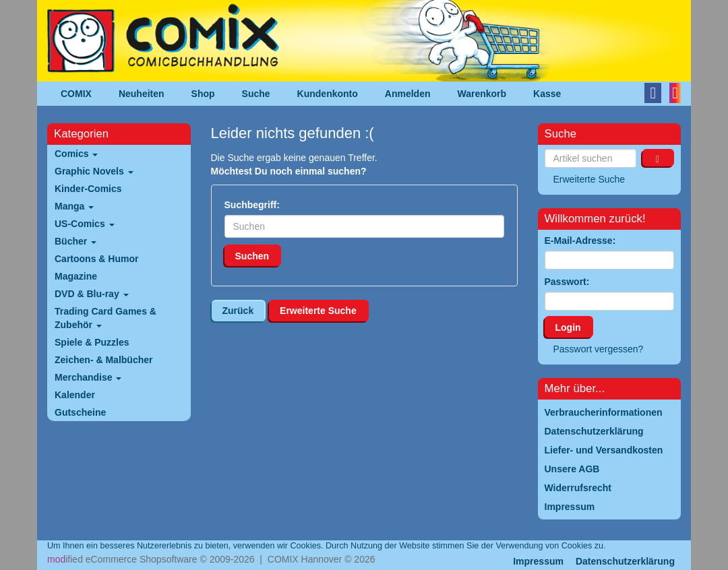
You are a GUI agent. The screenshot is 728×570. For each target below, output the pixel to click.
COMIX (76, 94)
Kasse (547, 94)
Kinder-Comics (88, 189)
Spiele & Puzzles (92, 342)
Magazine (76, 276)
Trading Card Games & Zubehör (105, 318)
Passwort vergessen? (599, 349)
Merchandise (88, 377)
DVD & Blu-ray (92, 294)
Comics (76, 154)
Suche (256, 94)
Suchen (252, 256)
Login (568, 327)
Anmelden (408, 94)
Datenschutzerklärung (625, 561)
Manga (74, 206)
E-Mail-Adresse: (580, 241)
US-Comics (85, 224)
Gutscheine (80, 412)
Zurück (238, 311)
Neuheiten (142, 94)
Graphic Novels (94, 171)
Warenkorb (482, 94)
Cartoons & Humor (96, 259)
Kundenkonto (328, 94)
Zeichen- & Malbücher (103, 360)
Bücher (75, 241)
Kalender (75, 395)
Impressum (538, 561)
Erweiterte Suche (318, 311)
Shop (203, 94)
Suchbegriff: (252, 205)
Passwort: (567, 282)
